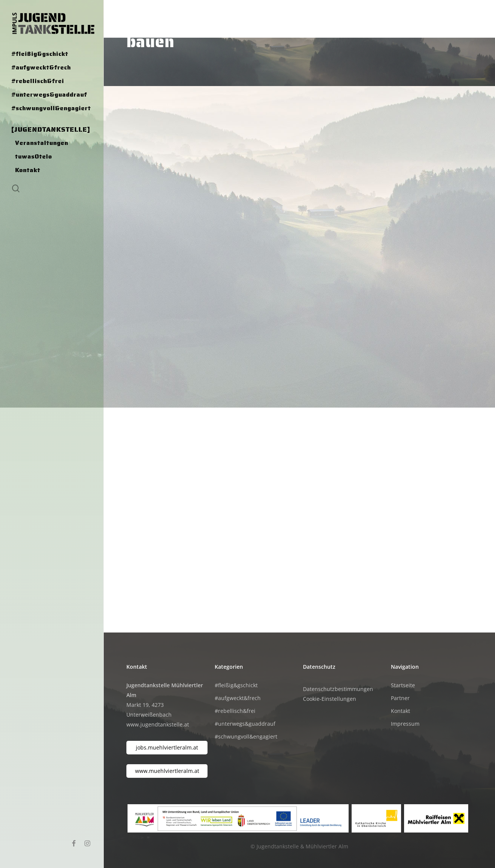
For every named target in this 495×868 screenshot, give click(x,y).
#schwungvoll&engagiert (246, 736)
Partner (400, 698)
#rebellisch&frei (235, 711)
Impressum (405, 724)
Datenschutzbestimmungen (338, 689)
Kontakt (400, 711)
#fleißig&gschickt (236, 685)
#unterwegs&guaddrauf (245, 724)
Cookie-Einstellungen (330, 699)
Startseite (403, 685)
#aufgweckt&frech (238, 698)
